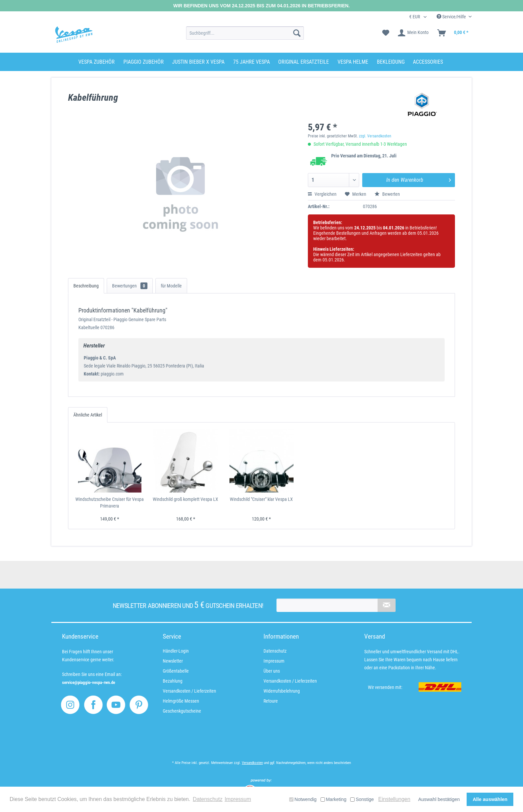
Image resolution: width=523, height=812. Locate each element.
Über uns (272, 671)
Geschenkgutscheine (182, 711)
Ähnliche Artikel (88, 415)
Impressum (274, 661)
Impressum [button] (238, 799)
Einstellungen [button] (394, 799)
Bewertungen (130, 286)
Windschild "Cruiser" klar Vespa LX (261, 499)
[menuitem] (245, 33)
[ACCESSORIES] (428, 62)
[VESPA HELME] (353, 62)
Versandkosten (252, 763)
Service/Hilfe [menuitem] (452, 17)
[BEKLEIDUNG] (391, 62)
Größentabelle (176, 671)
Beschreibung (86, 286)
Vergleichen (322, 194)
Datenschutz (275, 651)
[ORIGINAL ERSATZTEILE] (304, 62)
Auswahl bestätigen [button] (439, 799)
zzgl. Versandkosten (375, 136)
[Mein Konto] (414, 33)
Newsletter (173, 661)
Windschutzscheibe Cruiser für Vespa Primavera (110, 503)
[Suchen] (297, 33)
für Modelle (171, 286)
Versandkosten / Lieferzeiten (189, 691)
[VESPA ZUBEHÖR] (97, 62)
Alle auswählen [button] (490, 799)
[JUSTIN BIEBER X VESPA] (198, 62)
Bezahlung (173, 681)
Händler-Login (176, 651)
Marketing (333, 799)
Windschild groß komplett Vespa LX (185, 499)
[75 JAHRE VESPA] (251, 62)
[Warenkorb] (453, 33)
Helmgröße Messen (181, 701)
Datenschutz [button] (208, 799)
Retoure (271, 701)
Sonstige (362, 799)
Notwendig (303, 799)
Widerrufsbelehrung (282, 691)
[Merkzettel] (386, 33)
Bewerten (387, 194)
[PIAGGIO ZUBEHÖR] (144, 62)
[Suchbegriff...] (245, 33)
